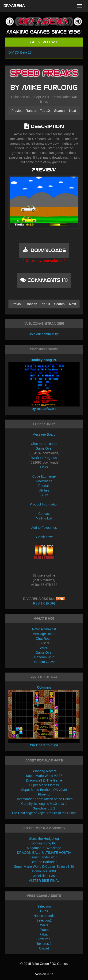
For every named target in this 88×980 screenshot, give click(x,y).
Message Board (44, 434)
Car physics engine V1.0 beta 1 (44, 804)
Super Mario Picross (44, 785)
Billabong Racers (44, 771)
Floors (44, 930)
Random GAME (44, 662)
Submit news (44, 537)
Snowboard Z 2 (44, 808)
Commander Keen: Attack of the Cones (44, 799)
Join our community (44, 334)
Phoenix (44, 794)
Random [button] (31, 111)
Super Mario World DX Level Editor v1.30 (44, 867)
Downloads (44, 481)
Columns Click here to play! (44, 716)
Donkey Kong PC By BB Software (44, 384)
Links (44, 467)
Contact (44, 514)
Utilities (44, 490)
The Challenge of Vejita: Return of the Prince (44, 813)
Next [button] (73, 111)
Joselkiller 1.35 (44, 876)
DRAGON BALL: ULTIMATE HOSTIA (44, 853)
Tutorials (44, 486)
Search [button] (59, 111)
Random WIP (44, 657)
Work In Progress (44, 458)
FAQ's (44, 495)
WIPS (44, 648)
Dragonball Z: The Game (44, 780)
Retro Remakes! (44, 629)
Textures (44, 939)
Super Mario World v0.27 (44, 776)
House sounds (44, 916)
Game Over (44, 448)
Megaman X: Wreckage (44, 848)
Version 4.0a (44, 974)
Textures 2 (44, 944)
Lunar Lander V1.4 (44, 857)
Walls (44, 925)
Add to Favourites (44, 528)
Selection (44, 906)
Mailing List (44, 518)
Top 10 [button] (45, 111)
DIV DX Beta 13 (20, 52)
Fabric (44, 934)
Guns (44, 911)
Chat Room (44, 639)
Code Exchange (44, 476)
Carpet (44, 948)
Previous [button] (17, 111)
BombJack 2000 (44, 871)
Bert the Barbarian (44, 862)
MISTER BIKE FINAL (44, 881)
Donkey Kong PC (44, 843)
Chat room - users (44, 444)
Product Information (44, 504)
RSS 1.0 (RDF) (44, 603)
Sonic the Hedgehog (44, 839)
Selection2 (44, 920)
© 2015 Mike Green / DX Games (44, 964)
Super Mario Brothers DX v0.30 (44, 790)
